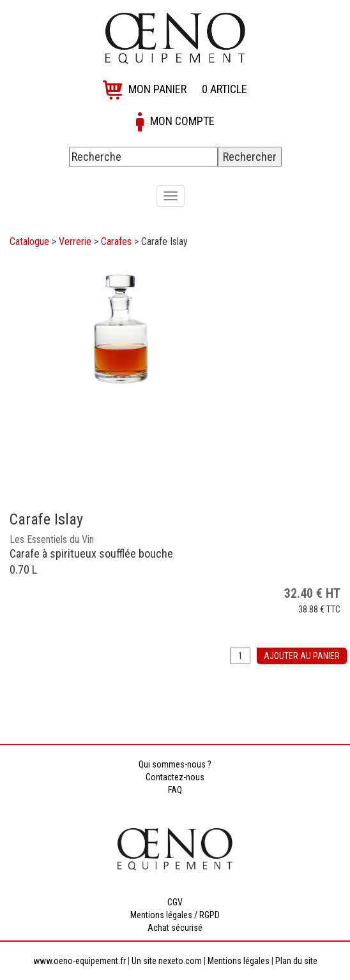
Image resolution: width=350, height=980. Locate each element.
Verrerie (75, 241)
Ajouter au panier (302, 656)
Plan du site (296, 961)
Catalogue (29, 241)
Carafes (116, 241)
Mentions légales (239, 961)
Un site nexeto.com (167, 961)
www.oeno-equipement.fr (80, 961)
